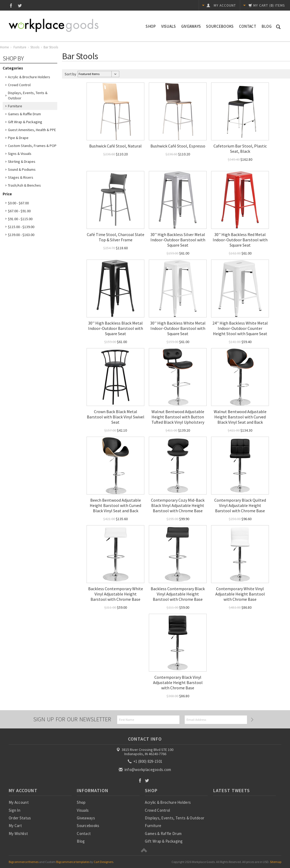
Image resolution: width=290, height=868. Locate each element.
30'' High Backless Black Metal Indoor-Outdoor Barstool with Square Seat (116, 328)
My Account (19, 802)
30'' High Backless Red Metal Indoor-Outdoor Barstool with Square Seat (240, 240)
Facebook (11, 5)
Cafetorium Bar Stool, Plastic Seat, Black (240, 149)
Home (4, 47)
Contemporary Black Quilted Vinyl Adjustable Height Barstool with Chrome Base (240, 505)
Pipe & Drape (18, 138)
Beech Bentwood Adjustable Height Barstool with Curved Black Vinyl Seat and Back (115, 505)
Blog (267, 26)
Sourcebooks (220, 26)
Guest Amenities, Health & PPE (32, 130)
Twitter (20, 5)
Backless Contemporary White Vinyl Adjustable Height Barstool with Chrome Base (116, 594)
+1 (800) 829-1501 (145, 761)
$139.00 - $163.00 (21, 235)
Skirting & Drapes (22, 161)
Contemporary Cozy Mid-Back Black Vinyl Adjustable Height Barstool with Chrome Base (178, 505)
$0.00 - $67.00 (18, 203)
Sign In (15, 810)
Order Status (20, 818)
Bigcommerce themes (24, 862)
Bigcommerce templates (73, 862)
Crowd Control (19, 85)
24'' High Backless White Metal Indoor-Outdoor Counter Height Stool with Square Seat (240, 328)
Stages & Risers (21, 177)
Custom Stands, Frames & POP (32, 146)
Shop (151, 26)
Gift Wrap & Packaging (25, 122)
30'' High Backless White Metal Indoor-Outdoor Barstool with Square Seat (178, 328)
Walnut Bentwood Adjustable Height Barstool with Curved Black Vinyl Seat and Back (240, 417)
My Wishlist (18, 834)
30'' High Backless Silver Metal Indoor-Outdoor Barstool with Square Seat (178, 240)
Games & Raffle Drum (24, 114)
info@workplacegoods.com (145, 770)
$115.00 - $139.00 (21, 227)
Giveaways (191, 26)
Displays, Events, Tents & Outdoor (28, 95)
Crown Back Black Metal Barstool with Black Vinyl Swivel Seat (116, 417)
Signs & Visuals (20, 154)
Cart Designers (103, 862)
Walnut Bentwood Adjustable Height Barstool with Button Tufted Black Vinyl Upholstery (178, 417)
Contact (248, 26)
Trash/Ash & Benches (24, 185)
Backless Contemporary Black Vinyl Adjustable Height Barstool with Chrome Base (178, 594)
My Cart (15, 826)
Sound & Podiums (22, 169)
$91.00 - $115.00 (20, 219)
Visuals (169, 26)
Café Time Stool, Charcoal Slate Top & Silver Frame (116, 237)
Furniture (20, 47)
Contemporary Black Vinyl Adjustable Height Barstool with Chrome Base (178, 682)
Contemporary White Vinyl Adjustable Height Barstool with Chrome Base (240, 594)
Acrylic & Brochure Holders (29, 77)
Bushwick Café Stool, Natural (115, 146)
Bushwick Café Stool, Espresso (178, 146)
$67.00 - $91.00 (19, 211)
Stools (35, 47)
